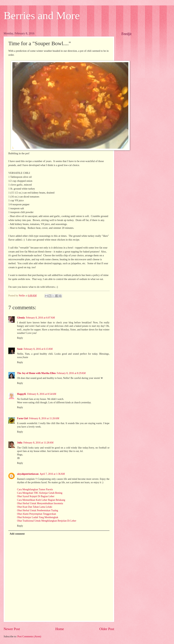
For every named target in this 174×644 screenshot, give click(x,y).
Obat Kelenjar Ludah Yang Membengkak (38, 517)
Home (60, 629)
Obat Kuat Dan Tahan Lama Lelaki (35, 507)
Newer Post (12, 629)
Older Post (107, 629)
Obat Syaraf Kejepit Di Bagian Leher (36, 496)
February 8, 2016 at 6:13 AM (38, 349)
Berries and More (42, 16)
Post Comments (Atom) (29, 636)
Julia (20, 443)
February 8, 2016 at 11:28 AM (38, 443)
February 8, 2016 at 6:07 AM (40, 318)
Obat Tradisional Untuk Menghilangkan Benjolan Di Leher (47, 521)
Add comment (17, 534)
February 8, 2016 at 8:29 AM (71, 373)
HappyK (22, 394)
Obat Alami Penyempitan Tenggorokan (37, 514)
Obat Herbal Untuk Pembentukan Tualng (38, 510)
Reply (20, 338)
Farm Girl (23, 418)
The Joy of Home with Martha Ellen (36, 373)
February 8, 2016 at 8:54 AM (42, 394)
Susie (20, 349)
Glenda (21, 318)
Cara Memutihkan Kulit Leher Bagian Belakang (41, 500)
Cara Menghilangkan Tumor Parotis (35, 489)
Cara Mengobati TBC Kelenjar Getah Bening (40, 493)
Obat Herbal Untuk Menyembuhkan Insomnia (40, 503)
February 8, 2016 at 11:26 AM (44, 418)
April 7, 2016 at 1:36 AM (52, 474)
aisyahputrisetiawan (28, 474)
